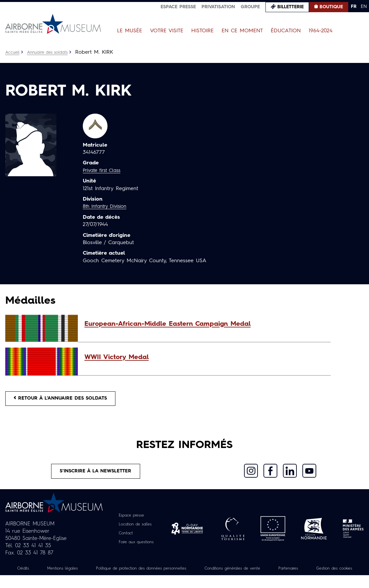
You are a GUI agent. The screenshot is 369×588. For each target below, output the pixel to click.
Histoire (202, 31)
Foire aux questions (136, 547)
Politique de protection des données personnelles (165, 574)
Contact (124, 539)
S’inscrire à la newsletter (96, 475)
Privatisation (218, 7)
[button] (204, 324)
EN (364, 7)
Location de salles (135, 530)
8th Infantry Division (107, 207)
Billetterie (291, 7)
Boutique (331, 7)
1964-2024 (321, 31)
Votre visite (167, 31)
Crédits (32, 574)
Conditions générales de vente (269, 574)
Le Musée (130, 31)
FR (354, 7)
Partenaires (332, 574)
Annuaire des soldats (51, 52)
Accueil (13, 52)
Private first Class (104, 171)
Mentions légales (76, 574)
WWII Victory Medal (117, 357)
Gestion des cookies (185, 581)
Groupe (250, 7)
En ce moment (242, 31)
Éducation (286, 31)
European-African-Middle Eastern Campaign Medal (168, 324)
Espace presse (178, 7)
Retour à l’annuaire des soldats (66, 400)
